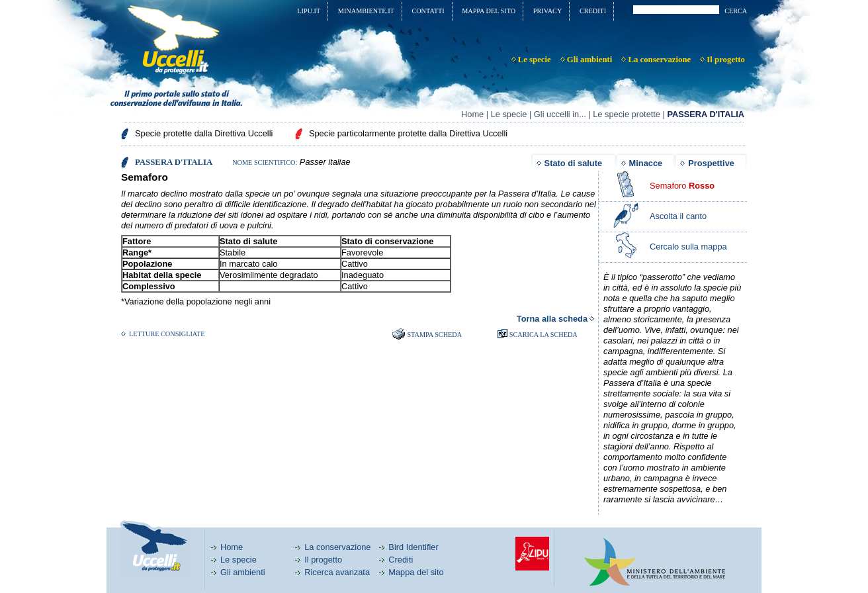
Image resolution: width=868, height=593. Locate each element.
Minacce (646, 163)
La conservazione (337, 547)
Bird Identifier (413, 547)
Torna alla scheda (552, 319)
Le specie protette (627, 114)
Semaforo (682, 186)
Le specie (509, 114)
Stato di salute (573, 163)
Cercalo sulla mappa (688, 247)
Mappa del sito (416, 572)
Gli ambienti (243, 572)
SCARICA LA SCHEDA (543, 335)
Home (472, 114)
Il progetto (323, 560)
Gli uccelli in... (560, 114)
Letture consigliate (167, 334)
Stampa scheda (434, 335)
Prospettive (711, 163)
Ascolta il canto (678, 216)
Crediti (401, 560)
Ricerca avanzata (337, 572)
